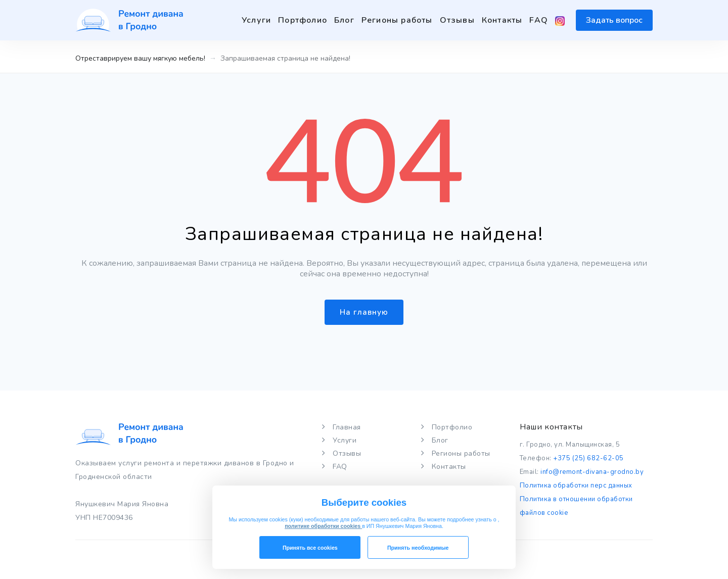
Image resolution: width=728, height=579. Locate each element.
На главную (364, 312)
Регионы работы (397, 20)
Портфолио (303, 20)
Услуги (256, 20)
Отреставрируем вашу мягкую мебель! (140, 58)
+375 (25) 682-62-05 (588, 458)
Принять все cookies (310, 548)
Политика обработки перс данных (576, 486)
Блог (344, 20)
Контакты (502, 20)
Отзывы (457, 20)
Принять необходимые (418, 548)
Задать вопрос (614, 20)
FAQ (539, 20)
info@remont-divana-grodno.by (592, 472)
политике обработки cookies (323, 526)
